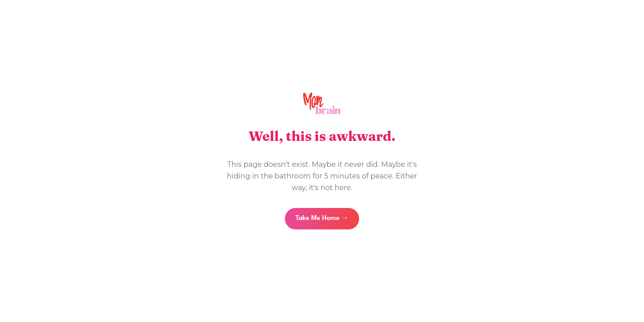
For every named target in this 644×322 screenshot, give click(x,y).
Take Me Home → (322, 218)
